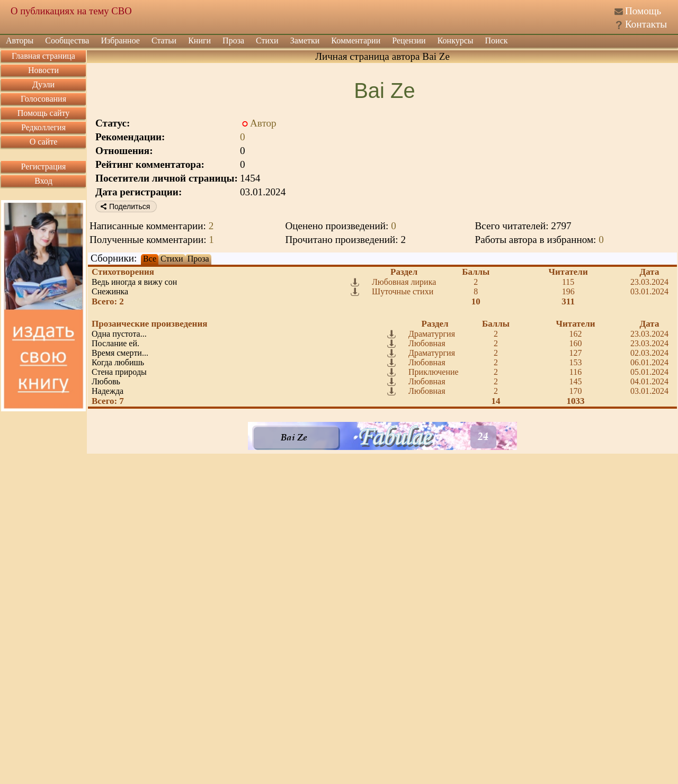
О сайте (44, 142)
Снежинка (110, 291)
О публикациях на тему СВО (71, 11)
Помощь (643, 11)
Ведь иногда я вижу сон (134, 282)
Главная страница (43, 56)
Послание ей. (115, 343)
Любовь (106, 381)
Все (150, 259)
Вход (43, 181)
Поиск (497, 40)
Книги (199, 40)
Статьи (164, 40)
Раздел (404, 272)
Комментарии (356, 40)
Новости (43, 70)
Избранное (120, 40)
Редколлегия (43, 127)
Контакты (646, 24)
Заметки (305, 40)
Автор (263, 123)
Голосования (43, 99)
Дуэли (43, 84)
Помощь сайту (44, 113)
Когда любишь (118, 362)
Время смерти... (120, 353)
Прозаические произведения (149, 324)
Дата (650, 272)
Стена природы (119, 372)
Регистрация (44, 166)
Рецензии (409, 40)
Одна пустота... (119, 334)
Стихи (267, 40)
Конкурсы (456, 40)
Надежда (108, 391)
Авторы (20, 40)
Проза (233, 40)
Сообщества (67, 40)
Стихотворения (123, 272)
